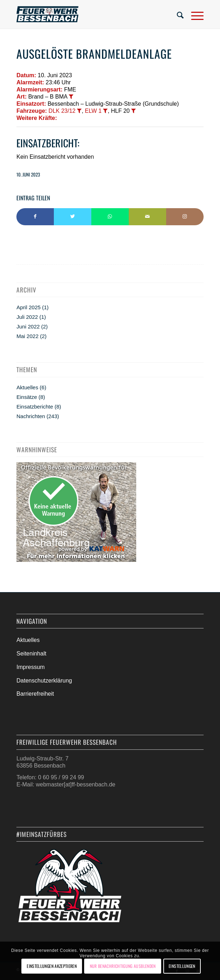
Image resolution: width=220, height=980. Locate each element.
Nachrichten (31, 416)
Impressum (30, 667)
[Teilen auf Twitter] (73, 217)
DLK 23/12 (62, 111)
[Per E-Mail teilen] (147, 217)
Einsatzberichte (35, 407)
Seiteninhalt (31, 654)
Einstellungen (182, 966)
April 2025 (29, 307)
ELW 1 (93, 111)
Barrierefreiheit (35, 694)
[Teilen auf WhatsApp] (110, 217)
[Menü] (194, 14)
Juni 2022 (28, 326)
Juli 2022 (27, 317)
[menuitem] (177, 14)
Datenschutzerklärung (44, 681)
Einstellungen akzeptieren (52, 966)
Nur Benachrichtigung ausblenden (123, 966)
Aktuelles (27, 387)
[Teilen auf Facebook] (35, 217)
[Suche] (177, 14)
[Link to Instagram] (185, 217)
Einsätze (27, 397)
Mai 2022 (27, 336)
